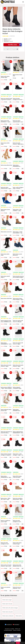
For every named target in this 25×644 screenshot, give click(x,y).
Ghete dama (19, 616)
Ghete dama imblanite (8, 616)
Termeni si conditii (9, 629)
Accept (18, 643)
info (10, 80)
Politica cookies (17, 630)
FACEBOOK (8, 625)
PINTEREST (16, 625)
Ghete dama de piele (8, 612)
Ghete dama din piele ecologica (10, 608)
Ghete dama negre (7, 600)
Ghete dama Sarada (7, 604)
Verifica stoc (15, 45)
